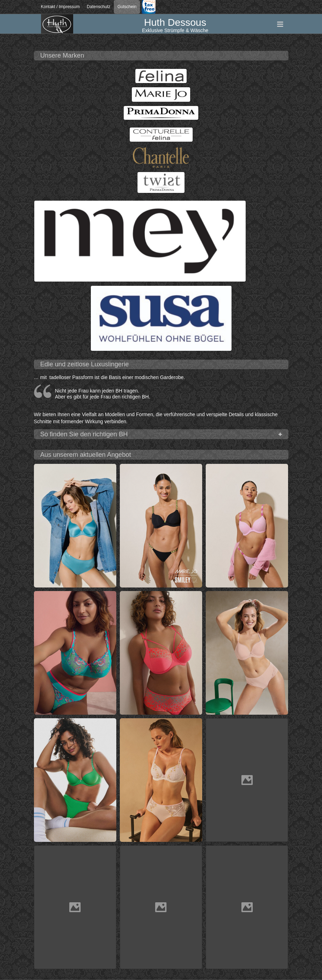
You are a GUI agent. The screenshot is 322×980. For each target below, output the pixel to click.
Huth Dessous (175, 22)
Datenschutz (99, 7)
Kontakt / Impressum (60, 7)
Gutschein (127, 7)
